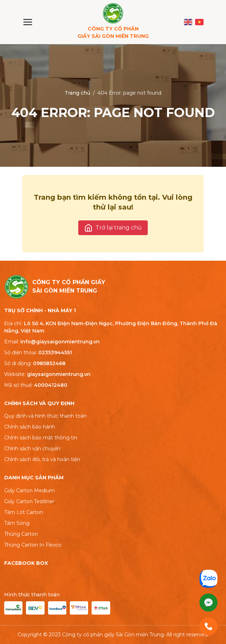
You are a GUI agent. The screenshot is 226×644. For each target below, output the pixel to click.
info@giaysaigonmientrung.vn (60, 342)
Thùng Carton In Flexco (33, 545)
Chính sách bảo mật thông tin (41, 438)
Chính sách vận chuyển (32, 448)
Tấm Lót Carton (24, 512)
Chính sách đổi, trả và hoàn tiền (42, 459)
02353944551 (55, 352)
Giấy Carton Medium (29, 491)
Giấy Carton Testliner (29, 501)
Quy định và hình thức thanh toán (45, 416)
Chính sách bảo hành (30, 427)
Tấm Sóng (17, 523)
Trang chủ (77, 93)
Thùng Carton (21, 534)
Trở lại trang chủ (113, 228)
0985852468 (49, 363)
